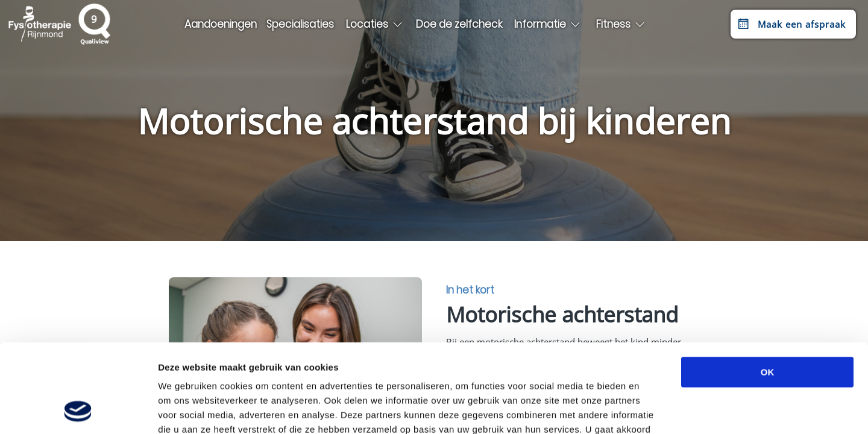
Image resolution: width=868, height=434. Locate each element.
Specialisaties (300, 24)
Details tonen (651, 410)
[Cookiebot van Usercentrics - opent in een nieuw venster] (78, 410)
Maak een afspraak (791, 24)
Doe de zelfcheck (459, 24)
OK (768, 289)
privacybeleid (560, 361)
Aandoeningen (221, 24)
